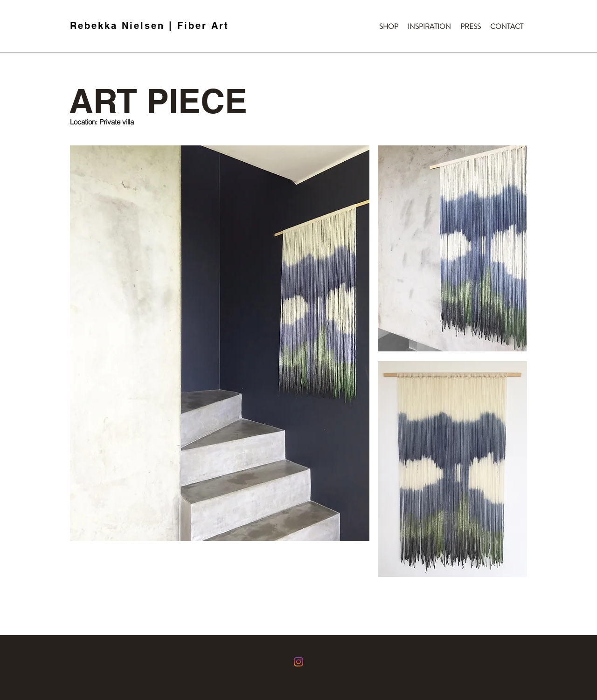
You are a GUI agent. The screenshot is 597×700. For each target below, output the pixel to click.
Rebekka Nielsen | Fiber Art (149, 26)
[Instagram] (298, 662)
